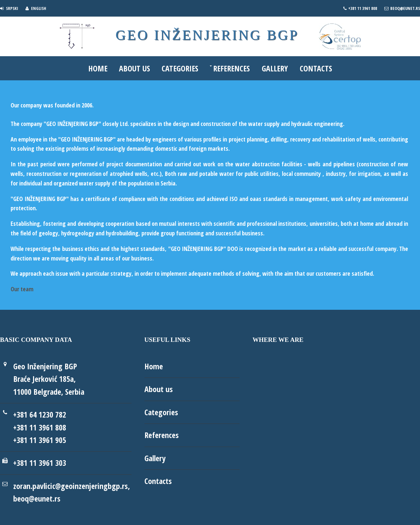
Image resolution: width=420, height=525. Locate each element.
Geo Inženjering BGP (207, 35)
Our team (22, 289)
